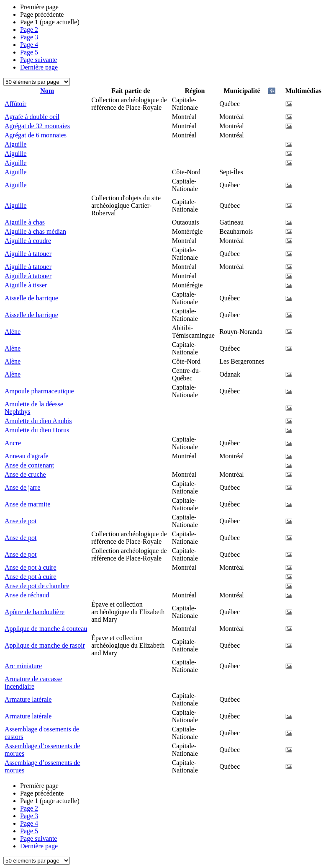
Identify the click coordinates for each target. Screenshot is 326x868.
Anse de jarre (22, 487)
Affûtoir (15, 104)
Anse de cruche (25, 474)
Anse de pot (21, 521)
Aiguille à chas (25, 222)
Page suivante (39, 60)
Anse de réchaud (27, 595)
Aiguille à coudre (28, 241)
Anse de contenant (29, 465)
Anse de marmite (27, 504)
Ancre (13, 443)
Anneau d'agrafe (27, 456)
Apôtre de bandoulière (35, 612)
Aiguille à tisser (26, 285)
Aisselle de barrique (31, 298)
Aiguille (15, 144)
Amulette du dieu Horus (37, 430)
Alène (13, 332)
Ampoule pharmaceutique (39, 391)
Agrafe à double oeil (32, 117)
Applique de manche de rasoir (45, 645)
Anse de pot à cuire (31, 567)
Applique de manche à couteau (46, 629)
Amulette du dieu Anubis (38, 421)
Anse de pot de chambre (37, 586)
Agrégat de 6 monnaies (36, 135)
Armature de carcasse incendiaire (33, 683)
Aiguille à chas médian (35, 231)
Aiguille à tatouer (28, 254)
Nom (47, 91)
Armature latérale (28, 699)
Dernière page (39, 67)
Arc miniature (23, 666)
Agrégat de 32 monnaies (37, 126)
